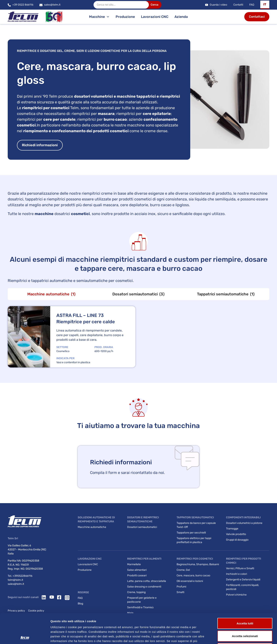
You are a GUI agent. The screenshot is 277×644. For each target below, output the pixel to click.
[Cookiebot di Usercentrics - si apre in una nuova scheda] (25, 637)
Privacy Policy (77, 616)
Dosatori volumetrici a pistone (244, 523)
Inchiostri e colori (237, 574)
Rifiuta (245, 619)
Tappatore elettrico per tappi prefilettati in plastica (194, 540)
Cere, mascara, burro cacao (193, 575)
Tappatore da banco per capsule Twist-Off (196, 525)
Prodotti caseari (137, 575)
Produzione (125, 17)
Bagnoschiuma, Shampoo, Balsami (198, 564)
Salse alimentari (137, 570)
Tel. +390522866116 (20, 576)
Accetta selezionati (245, 606)
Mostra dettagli (202, 636)
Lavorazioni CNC (155, 17)
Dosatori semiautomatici (142, 527)
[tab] (51, 294)
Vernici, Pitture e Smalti (240, 568)
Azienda (181, 17)
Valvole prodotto (236, 534)
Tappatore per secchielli (191, 533)
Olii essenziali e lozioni (190, 581)
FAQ (252, 5)
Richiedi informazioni (40, 145)
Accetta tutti (245, 594)
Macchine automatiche (92, 527)
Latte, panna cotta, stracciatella (147, 581)
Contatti (238, 5)
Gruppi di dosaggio (237, 540)
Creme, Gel (183, 570)
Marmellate (134, 564)
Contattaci (257, 17)
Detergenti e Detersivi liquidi (243, 580)
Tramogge (232, 529)
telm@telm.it (15, 580)
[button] (265, 5)
